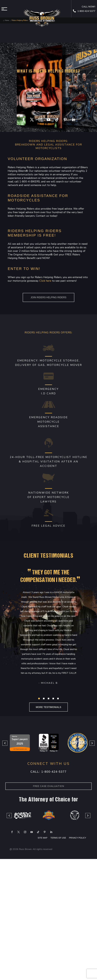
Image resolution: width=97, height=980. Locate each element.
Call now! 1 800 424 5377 (85, 9)
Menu (5, 9)
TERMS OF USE (59, 838)
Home (7, 20)
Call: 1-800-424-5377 (48, 772)
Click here (45, 281)
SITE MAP (42, 838)
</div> (22, 968)
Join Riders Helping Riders (49, 297)
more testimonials (48, 707)
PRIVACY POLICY (77, 838)
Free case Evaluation (48, 786)
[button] (39, 699)
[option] (20, 743)
